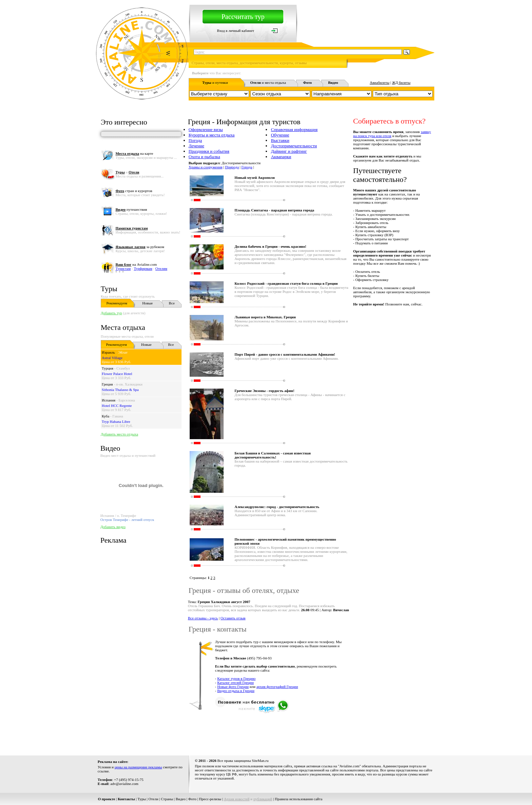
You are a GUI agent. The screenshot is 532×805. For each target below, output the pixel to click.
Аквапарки (281, 157)
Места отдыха (123, 327)
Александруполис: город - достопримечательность (277, 507)
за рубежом (140, 247)
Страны (167, 799)
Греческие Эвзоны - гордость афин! (264, 391)
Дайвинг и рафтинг (289, 151)
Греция (107, 384)
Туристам (123, 268)
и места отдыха (268, 82)
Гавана (118, 416)
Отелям (161, 268)
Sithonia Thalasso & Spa (120, 390)
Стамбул (123, 368)
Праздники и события (209, 151)
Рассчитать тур (243, 17)
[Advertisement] (311, 731)
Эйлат (123, 352)
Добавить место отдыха (119, 434)
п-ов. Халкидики (129, 384)
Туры (109, 289)
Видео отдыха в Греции (236, 691)
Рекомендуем (117, 303)
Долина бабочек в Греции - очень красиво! (270, 246)
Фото (192, 799)
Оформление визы (206, 129)
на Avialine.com (136, 264)
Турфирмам (143, 268)
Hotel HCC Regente (117, 406)
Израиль (108, 352)
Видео (181, 799)
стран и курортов (134, 191)
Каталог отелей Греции (235, 682)
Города (247, 167)
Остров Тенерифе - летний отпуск (127, 520)
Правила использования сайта (299, 799)
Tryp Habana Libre (116, 422)
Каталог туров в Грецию (236, 678)
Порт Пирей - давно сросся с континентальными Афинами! (285, 354)
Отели (154, 799)
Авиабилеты (380, 82)
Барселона (127, 400)
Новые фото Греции (233, 687)
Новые (147, 303)
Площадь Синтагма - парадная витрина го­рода (274, 210)
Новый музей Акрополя (255, 177)
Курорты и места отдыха (212, 135)
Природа (232, 167)
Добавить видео (113, 527)
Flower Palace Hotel (117, 374)
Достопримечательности (294, 146)
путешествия (131, 209)
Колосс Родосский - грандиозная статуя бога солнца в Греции (286, 283)
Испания (109, 400)
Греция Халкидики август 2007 (224, 602)
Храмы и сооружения (206, 167)
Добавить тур (111, 313)
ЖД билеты (401, 82)
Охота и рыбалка (204, 157)
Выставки (280, 140)
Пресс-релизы (210, 799)
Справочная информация (294, 129)
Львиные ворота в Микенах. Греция (265, 317)
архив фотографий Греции (277, 687)
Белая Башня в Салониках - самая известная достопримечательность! (272, 455)
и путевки (215, 82)
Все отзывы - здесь (203, 618)
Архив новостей (237, 799)
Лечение (196, 146)
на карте (134, 153)
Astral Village (112, 358)
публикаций (263, 799)
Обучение (280, 135)
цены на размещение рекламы (138, 767)
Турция (108, 368)
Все (172, 303)
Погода (195, 140)
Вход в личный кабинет (235, 31)
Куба (106, 416)
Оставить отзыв (233, 618)
